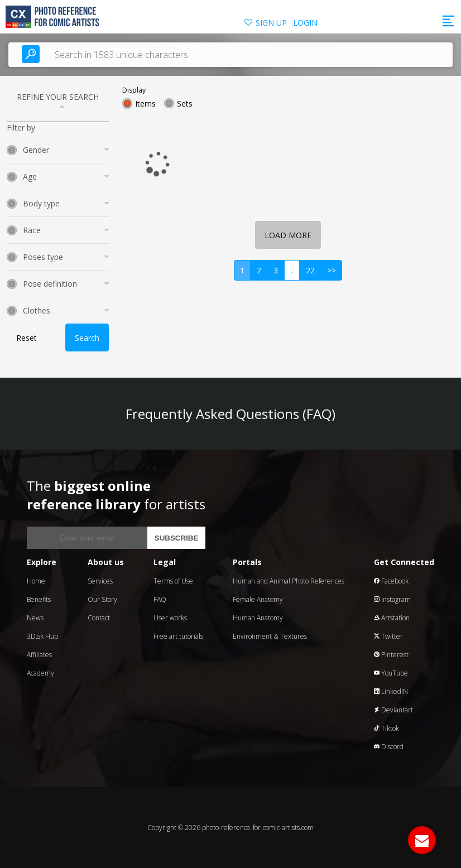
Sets (185, 103)
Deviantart (393, 710)
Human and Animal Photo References (289, 581)
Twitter (388, 636)
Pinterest (391, 655)
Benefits (39, 599)
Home (36, 581)
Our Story (102, 599)
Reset (27, 338)
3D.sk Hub (42, 636)
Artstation (392, 618)
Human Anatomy (258, 618)
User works (170, 618)
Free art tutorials (178, 636)
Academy (40, 673)
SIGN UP (271, 23)
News (35, 618)
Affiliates (39, 655)
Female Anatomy (258, 599)
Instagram (392, 599)
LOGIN (305, 23)
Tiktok (386, 728)
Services (100, 581)
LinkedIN (391, 691)
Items (145, 103)
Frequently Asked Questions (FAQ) (231, 414)
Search (87, 338)
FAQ (160, 599)
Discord (389, 747)
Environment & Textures (270, 636)
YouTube (391, 673)
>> (332, 270)
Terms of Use (173, 581)
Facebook (391, 581)
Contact (99, 618)
